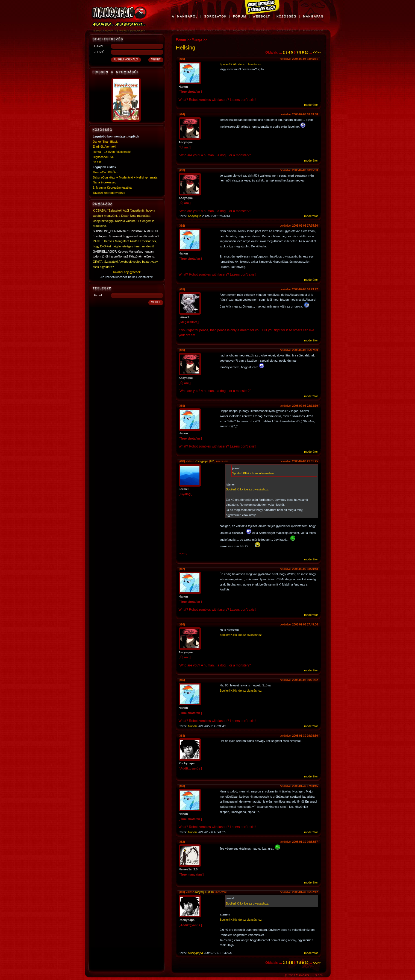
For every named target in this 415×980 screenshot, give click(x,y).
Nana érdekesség (105, 182)
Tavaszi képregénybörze (109, 193)
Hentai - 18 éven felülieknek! (112, 152)
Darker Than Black (105, 142)
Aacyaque (194, 216)
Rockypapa (201, 461)
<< (315, 52)
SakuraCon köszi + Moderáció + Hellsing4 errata (125, 177)
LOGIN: (99, 46)
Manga (197, 40)
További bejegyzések (126, 272)
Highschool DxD (104, 157)
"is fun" (98, 162)
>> (319, 52)
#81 (212, 461)
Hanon (192, 726)
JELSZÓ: (100, 52)
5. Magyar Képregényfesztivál (113, 188)
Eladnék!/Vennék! (105, 147)
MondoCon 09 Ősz (105, 172)
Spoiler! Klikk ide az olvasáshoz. (241, 64)
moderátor (311, 105)
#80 (211, 892)
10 (306, 52)
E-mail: (98, 295)
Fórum (181, 40)
